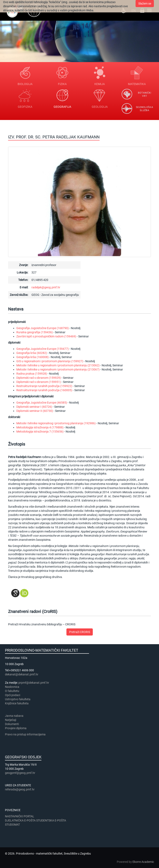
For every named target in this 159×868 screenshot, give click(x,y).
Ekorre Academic (143, 862)
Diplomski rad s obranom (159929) (39, 378)
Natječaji (11, 720)
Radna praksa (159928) (32, 374)
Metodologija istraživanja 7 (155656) (40, 432)
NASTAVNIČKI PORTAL (20, 816)
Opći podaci (13, 695)
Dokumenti (12, 724)
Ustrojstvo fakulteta (18, 699)
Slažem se (145, 4)
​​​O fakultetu (12, 691)
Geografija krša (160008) (33, 357)
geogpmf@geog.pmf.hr (20, 773)
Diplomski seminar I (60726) (34, 407)
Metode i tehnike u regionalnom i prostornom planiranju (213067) (58, 369)
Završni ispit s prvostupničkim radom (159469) (46, 336)
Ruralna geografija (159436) (35, 332)
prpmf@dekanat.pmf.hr (34, 683)
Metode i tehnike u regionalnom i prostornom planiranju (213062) (58, 365)
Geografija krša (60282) (32, 353)
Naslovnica (12, 687)
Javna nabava (14, 716)
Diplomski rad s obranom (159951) (39, 382)
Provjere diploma (16, 728)
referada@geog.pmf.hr (20, 789)
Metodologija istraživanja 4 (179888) (40, 427)
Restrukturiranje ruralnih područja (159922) (44, 386)
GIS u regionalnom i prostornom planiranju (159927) (50, 361)
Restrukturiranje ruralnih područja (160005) (44, 390)
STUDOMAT (12, 825)
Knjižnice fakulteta (17, 703)
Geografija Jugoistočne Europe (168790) (43, 328)
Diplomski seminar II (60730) (35, 411)
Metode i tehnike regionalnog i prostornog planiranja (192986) (56, 423)
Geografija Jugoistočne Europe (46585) (42, 403)
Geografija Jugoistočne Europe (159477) (43, 349)
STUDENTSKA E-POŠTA (51, 820)
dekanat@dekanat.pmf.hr (22, 674)
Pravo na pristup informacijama (26, 734)
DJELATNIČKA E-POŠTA (20, 820)
